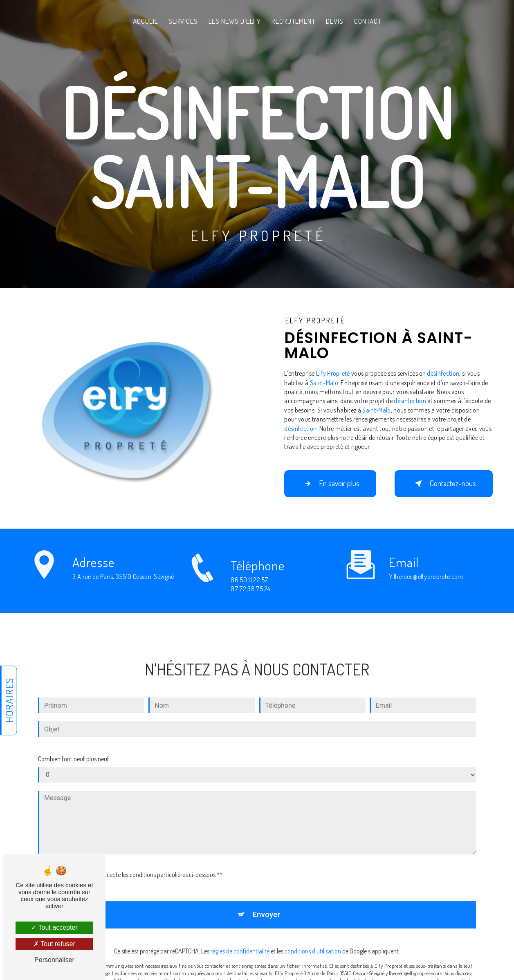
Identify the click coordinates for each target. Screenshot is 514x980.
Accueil (145, 21)
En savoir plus (330, 484)
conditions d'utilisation (313, 942)
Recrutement (293, 21)
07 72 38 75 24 (250, 598)
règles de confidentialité (240, 942)
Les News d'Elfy (235, 21)
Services (183, 21)
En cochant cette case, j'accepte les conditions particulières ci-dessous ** (131, 866)
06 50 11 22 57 (249, 589)
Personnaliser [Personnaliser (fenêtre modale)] (54, 960)
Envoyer (266, 905)
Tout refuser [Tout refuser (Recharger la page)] (54, 944)
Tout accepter (54, 927)
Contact (368, 21)
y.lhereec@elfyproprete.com (426, 567)
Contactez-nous (444, 484)
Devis (335, 21)
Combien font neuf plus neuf (74, 750)
